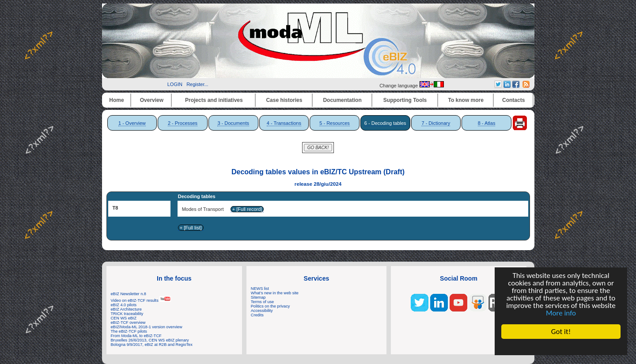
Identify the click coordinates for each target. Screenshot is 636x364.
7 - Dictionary (436, 123)
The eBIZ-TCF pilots (129, 331)
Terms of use (262, 302)
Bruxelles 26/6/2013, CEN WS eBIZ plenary (150, 340)
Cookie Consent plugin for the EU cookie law (561, 347)
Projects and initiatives (214, 100)
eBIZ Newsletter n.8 (129, 294)
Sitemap (258, 297)
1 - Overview (132, 123)
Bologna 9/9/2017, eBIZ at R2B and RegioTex (152, 345)
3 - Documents (233, 123)
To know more (466, 100)
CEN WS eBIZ (124, 318)
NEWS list (260, 289)
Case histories (284, 100)
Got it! (561, 332)
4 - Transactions (284, 123)
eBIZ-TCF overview (128, 323)
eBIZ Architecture (126, 309)
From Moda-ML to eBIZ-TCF (136, 336)
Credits (257, 315)
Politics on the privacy (271, 306)
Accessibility (262, 311)
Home (116, 100)
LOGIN (175, 84)
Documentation (342, 100)
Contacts (513, 100)
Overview (152, 100)
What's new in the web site (275, 293)
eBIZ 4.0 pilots (124, 305)
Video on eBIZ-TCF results (141, 300)
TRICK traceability (127, 314)
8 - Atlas (487, 123)
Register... (197, 84)
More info (561, 313)
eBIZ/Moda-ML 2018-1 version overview (147, 327)
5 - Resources (334, 123)
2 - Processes (183, 123)
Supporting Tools (405, 100)
